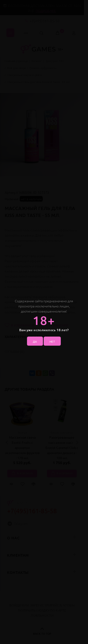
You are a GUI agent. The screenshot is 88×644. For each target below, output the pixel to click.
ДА (35, 341)
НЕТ (52, 341)
